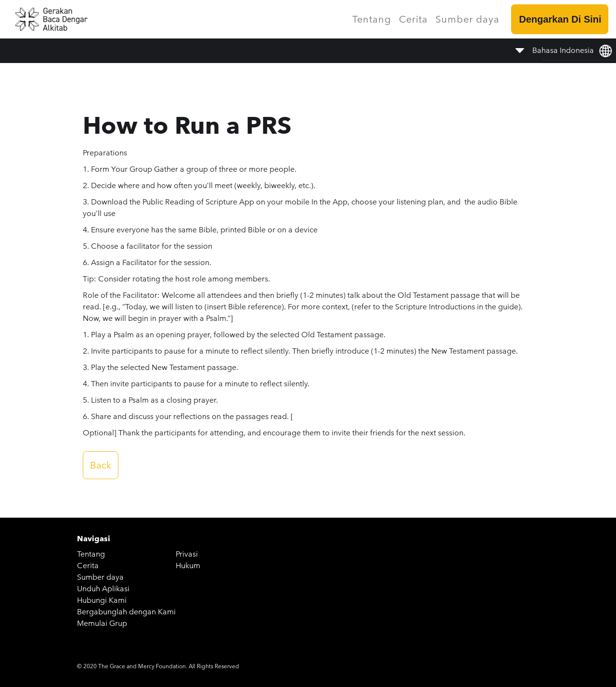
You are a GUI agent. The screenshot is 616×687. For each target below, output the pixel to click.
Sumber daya (468, 19)
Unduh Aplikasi (103, 589)
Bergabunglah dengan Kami (126, 612)
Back (101, 465)
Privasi (187, 554)
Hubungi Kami (102, 600)
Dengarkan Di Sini (560, 19)
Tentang (372, 19)
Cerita (413, 19)
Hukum (188, 566)
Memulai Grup (102, 623)
